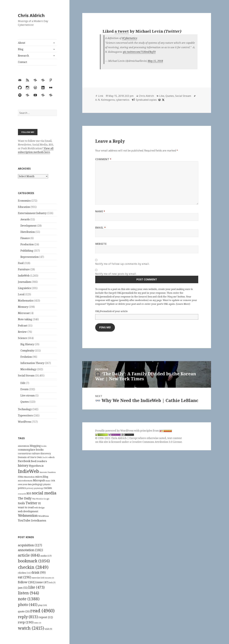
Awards (25, 219)
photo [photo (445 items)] (28, 605)
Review (22, 332)
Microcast (24, 313)
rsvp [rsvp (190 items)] (26, 622)
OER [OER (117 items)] (53, 481)
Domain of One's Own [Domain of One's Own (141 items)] (30, 457)
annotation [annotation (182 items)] (30, 550)
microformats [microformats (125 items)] (25, 481)
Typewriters (25, 415)
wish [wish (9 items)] (48, 629)
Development (28, 226)
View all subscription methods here (36, 150)
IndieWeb (24, 276)
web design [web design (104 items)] (39, 508)
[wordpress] (159, 100)
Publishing (27, 251)
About (22, 43)
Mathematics (26, 301)
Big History (27, 344)
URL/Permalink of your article (111, 311)
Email (100, 228)
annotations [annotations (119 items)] (24, 446)
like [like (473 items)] (36, 587)
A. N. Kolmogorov (105, 100)
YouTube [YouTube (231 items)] (24, 520)
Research (23, 56)
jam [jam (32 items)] (23, 588)
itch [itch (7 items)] (52, 583)
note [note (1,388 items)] (29, 599)
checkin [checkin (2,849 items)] (33, 567)
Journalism (25, 282)
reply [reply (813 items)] (28, 617)
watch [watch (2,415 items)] (31, 628)
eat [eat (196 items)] (25, 577)
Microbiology (28, 369)
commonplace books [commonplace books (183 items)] (31, 450)
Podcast (23, 326)
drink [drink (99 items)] (38, 572)
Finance (25, 238)
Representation (30, 257)
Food (21, 263)
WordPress (25, 422)
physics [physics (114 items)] (47, 484)
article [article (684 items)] (29, 555)
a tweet (122, 31)
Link (101, 96)
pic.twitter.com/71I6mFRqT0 (139, 52)
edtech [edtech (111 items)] (51, 457)
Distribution (28, 232)
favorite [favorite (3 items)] (49, 578)
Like (162, 96)
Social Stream (26, 375)
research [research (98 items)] (22, 494)
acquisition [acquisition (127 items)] (30, 545)
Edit (23, 383)
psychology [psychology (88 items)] (39, 488)
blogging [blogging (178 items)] (35, 446)
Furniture (24, 269)
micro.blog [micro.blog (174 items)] (42, 477)
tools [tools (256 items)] (21, 503)
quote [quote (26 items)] (24, 611)
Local (21, 294)
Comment (103, 159)
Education (24, 207)
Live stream (28, 395)
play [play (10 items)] (42, 605)
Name (100, 211)
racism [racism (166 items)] (48, 488)
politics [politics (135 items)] (22, 488)
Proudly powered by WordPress (115, 431)
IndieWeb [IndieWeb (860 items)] (28, 471)
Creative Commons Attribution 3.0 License (157, 442)
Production (27, 244)
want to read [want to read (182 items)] (26, 507)
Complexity (27, 350)
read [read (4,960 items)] (42, 611)
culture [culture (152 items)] (36, 453)
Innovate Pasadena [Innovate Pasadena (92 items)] (48, 472)
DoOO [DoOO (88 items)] (45, 457)
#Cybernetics (129, 38)
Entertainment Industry (32, 213)
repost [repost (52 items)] (46, 617)
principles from (156, 431)
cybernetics (123, 100)
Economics (24, 201)
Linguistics (24, 288)
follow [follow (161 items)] (27, 582)
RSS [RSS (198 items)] (29, 493)
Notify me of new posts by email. (116, 274)
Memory (23, 307)
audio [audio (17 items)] (46, 556)
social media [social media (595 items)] (44, 493)
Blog (21, 49)
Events (24, 389)
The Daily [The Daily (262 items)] (25, 498)
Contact (22, 62)
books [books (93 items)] (44, 446)
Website (101, 244)
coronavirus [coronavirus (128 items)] (24, 453)
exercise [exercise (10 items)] (38, 578)
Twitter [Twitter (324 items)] (31, 503)
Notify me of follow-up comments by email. (122, 264)
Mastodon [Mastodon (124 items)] (29, 477)
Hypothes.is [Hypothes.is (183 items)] (36, 466)
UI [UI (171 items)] (39, 503)
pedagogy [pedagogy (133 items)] (37, 484)
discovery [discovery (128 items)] (46, 453)
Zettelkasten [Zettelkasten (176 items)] (39, 521)
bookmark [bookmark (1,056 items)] (34, 561)
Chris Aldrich (31, 15)
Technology (25, 409)
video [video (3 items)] (38, 623)
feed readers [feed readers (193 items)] (39, 461)
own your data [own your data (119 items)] (25, 484)
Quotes (25, 402)
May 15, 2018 (155, 61)
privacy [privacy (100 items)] (30, 488)
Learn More (183, 304)
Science (22, 338)
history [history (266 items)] (23, 465)
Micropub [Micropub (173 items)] (39, 480)
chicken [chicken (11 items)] (24, 573)
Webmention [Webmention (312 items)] (28, 516)
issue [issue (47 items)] (42, 582)
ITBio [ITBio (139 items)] (21, 477)
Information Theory (32, 363)
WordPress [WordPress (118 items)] (44, 516)
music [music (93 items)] (48, 481)
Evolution (26, 357)
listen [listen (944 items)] (28, 593)
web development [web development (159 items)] (28, 511)
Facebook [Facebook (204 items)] (24, 461)
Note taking (25, 319)
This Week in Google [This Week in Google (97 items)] (41, 499)
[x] (163, 100)
